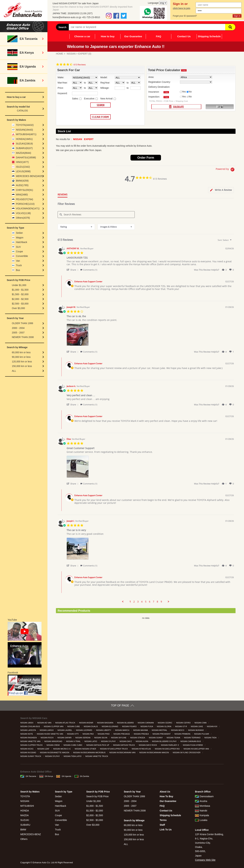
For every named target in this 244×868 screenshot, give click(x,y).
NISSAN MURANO (196, 730)
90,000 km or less (21, 357)
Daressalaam (204, 796)
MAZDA (24, 815)
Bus (18, 270)
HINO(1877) (22, 162)
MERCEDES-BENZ (31, 834)
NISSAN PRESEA (141, 734)
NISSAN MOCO (178, 730)
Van (18, 261)
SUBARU (25, 825)
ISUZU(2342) (23, 167)
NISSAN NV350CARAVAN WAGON (154, 753)
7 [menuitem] (154, 602)
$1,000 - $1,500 (20, 290)
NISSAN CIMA (201, 723)
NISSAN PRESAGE (122, 734)
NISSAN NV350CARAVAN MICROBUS (90, 753)
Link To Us (166, 830)
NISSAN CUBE (74, 726)
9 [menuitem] (161, 602)
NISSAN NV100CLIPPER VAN (196, 749)
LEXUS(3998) (23, 171)
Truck (19, 265)
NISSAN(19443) (24, 130)
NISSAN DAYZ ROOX (148, 745)
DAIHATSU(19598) (26, 157)
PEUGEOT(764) (24, 199)
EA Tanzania (28, 776)
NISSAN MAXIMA (141, 730)
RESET (220, 107)
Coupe (19, 251)
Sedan (19, 233)
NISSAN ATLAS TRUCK (65, 723)
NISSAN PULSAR (202, 734)
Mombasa (202, 806)
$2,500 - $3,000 (20, 304)
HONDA (25, 811)
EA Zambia (82, 776)
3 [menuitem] (138, 602)
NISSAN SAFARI (65, 738)
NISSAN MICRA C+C (62, 749)
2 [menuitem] (134, 602)
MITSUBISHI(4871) (26, 134)
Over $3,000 (18, 308)
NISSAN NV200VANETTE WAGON (55, 753)
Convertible (22, 256)
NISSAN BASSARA (105, 723)
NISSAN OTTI (73, 734)
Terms (163, 820)
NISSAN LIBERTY (104, 730)
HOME (59, 54)
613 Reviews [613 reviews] (80, 65)
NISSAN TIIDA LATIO (73, 756)
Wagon (20, 238)
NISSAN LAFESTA (28, 730)
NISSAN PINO (104, 734)
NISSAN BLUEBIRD (126, 723)
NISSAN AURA (142, 741)
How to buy (108, 36)
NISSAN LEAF (44, 749)
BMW (23, 830)
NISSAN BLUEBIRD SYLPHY (165, 741)
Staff (162, 825)
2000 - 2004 (18, 328)
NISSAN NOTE (27, 734)
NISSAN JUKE (197, 726)
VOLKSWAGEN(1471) (28, 208)
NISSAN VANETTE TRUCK (97, 756)
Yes (184, 92)
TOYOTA (25, 796)
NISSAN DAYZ (126, 741)
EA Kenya (46, 776)
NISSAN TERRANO (193, 738)
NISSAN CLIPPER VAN (54, 726)
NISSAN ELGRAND (110, 726)
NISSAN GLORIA (164, 726)
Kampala (202, 815)
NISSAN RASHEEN (29, 738)
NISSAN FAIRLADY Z (170, 745)
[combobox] (76, 227)
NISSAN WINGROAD (53, 741)
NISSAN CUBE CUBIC (73, 745)
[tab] (221, 190)
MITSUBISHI (27, 806)
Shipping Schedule (209, 36)
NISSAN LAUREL (65, 730)
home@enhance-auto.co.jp (67, 17)
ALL (14, 371)
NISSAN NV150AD (28, 753)
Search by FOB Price (97, 796)
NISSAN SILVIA (101, 738)
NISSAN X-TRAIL (74, 741)
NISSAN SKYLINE (119, 738)
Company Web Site (205, 860)
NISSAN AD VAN (45, 723)
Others (24, 839)
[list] (150, 336)
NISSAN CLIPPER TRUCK (32, 745)
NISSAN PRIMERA (183, 734)
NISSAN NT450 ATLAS (142, 749)
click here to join (182, 8)
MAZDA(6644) (23, 153)
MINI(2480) (22, 195)
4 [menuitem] (142, 602)
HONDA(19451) (24, 139)
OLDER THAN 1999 (22, 323)
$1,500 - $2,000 (20, 294)
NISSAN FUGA (147, 726)
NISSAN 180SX (27, 723)
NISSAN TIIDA (211, 738)
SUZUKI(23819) (24, 144)
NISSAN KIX (212, 726)
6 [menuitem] (150, 602)
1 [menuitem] (130, 602)
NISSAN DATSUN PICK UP (98, 745)
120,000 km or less (22, 362)
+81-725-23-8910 (91, 17)
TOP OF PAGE (120, 706)
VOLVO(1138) (23, 213)
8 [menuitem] (157, 602)
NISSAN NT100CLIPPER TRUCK (114, 749)
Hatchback (22, 242)
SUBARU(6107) (24, 148)
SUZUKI (25, 820)
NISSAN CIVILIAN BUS (30, 726)
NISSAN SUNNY (156, 738)
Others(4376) (23, 218)
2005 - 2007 (18, 333)
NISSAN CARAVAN (146, 723)
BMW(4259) (22, 181)
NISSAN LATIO (91, 741)
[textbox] (233, 241)
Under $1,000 (19, 285)
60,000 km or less (21, 352)
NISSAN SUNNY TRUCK (31, 756)
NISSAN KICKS (27, 749)
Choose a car (82, 36)
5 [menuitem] (146, 602)
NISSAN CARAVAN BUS (191, 741)
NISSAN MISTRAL (160, 730)
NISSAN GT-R (181, 726)
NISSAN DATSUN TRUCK (124, 745)
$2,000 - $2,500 (20, 299)
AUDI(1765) (22, 185)
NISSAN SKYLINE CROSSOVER (187, 753)
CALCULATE (176, 107)
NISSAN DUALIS (91, 726)
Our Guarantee (133, 36)
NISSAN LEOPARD (84, 730)
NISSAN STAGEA (138, 738)
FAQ (159, 36)
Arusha (201, 801)
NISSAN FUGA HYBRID (193, 745)
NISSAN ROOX (47, 738)
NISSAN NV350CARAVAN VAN (123, 753)
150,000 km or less (22, 366)
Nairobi (201, 811)
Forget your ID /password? (185, 16)
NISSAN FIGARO (130, 726)
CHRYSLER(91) (24, 190)
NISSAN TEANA (174, 738)
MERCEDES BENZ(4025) (30, 176)
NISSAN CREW (53, 745)
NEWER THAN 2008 (23, 337)
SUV (18, 247)
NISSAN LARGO (47, 730)
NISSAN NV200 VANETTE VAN (50, 734)
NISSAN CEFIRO (184, 723)
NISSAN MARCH (122, 730)
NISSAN (71, 54)
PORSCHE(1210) (25, 204)
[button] (73, 270)
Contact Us (184, 36)
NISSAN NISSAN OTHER (86, 749)
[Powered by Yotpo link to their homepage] (226, 170)
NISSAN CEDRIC (165, 723)
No (190, 92)
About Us (165, 792)
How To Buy (166, 796)
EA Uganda (64, 776)
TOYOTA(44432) (25, 125)
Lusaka (201, 820)
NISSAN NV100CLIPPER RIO (167, 749)
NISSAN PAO (88, 734)
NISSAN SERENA (83, 738)
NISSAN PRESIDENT (162, 734)
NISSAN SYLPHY (109, 741)
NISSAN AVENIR (87, 723)
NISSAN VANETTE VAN (31, 741)
